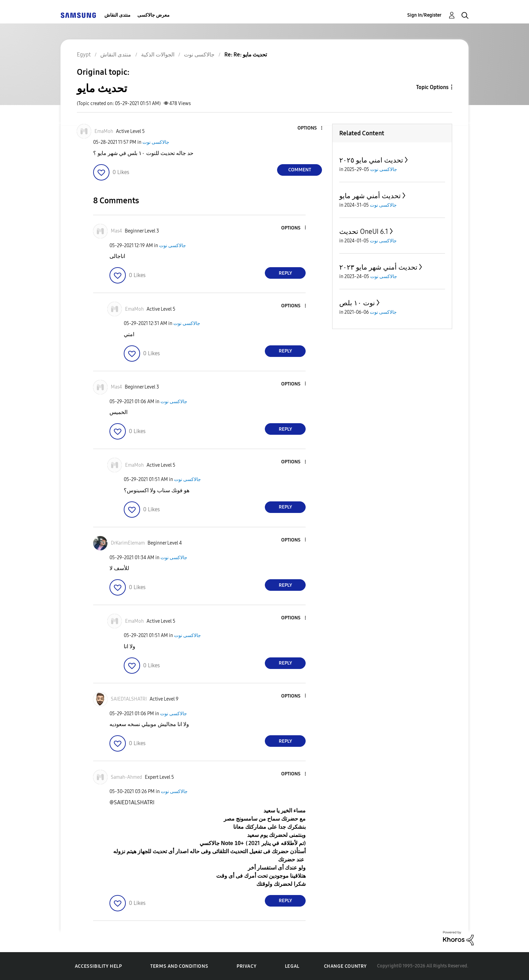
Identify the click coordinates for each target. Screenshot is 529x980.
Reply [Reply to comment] (285, 273)
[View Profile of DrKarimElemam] (128, 543)
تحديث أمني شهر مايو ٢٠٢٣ (378, 267)
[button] (310, 128)
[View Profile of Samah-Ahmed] (126, 777)
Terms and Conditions (179, 966)
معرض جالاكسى (153, 15)
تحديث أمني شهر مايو (370, 196)
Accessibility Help (98, 966)
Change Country (345, 966)
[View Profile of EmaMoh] (104, 131)
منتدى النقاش (117, 15)
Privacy (246, 966)
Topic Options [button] (432, 87)
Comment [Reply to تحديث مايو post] (300, 170)
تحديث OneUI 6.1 (364, 231)
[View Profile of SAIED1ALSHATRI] (129, 699)
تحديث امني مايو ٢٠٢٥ (371, 160)
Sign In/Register (424, 15)
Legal (292, 966)
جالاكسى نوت (156, 142)
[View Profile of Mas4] (116, 231)
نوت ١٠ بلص (357, 303)
